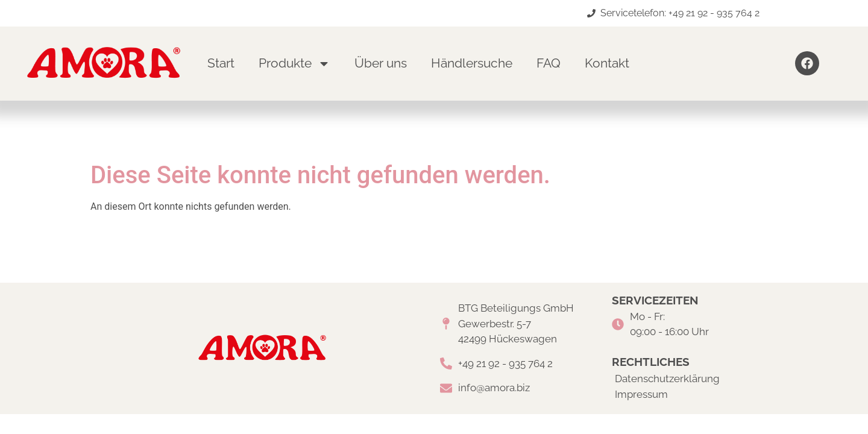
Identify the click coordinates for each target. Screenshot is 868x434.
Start (221, 63)
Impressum (641, 394)
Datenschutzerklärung (667, 379)
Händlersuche (472, 63)
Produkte (294, 64)
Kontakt (607, 63)
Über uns (381, 63)
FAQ (549, 63)
